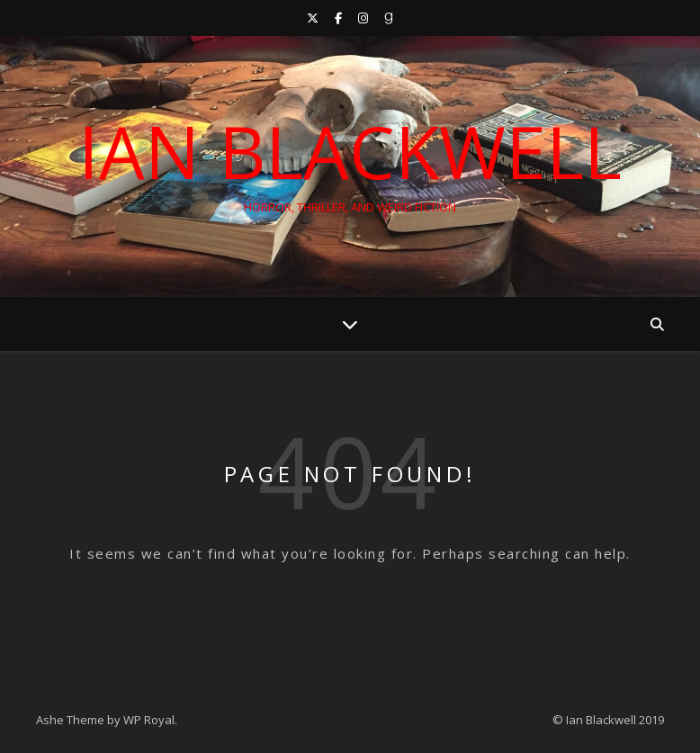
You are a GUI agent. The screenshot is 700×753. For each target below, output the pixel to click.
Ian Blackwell (350, 151)
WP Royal (149, 720)
